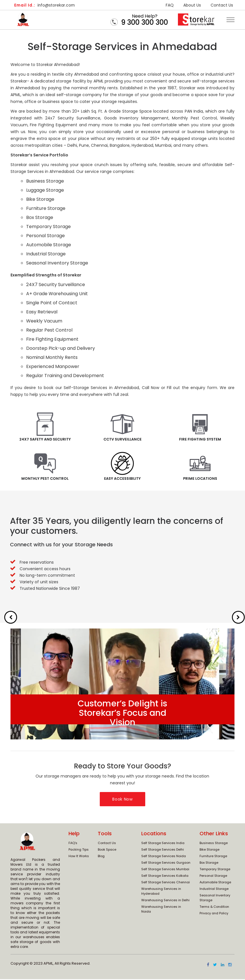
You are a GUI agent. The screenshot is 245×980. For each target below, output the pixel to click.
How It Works (79, 857)
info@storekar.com (45, 5)
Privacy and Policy (214, 914)
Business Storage (214, 843)
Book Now (122, 800)
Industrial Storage (214, 889)
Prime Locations (200, 479)
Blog (101, 857)
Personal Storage (213, 876)
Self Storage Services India (163, 843)
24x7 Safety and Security (45, 440)
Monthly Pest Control (45, 479)
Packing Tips (79, 850)
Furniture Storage (213, 857)
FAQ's (73, 843)
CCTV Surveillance (122, 440)
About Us (192, 5)
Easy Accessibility (122, 479)
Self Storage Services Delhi (163, 850)
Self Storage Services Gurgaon (166, 863)
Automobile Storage (215, 883)
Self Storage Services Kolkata (165, 876)
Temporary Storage (215, 870)
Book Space (107, 850)
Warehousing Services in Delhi (165, 901)
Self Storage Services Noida (164, 857)
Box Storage (209, 863)
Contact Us (222, 5)
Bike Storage (209, 850)
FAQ (170, 5)
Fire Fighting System (200, 440)
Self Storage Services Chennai (166, 883)
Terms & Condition (214, 907)
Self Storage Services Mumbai (165, 870)
